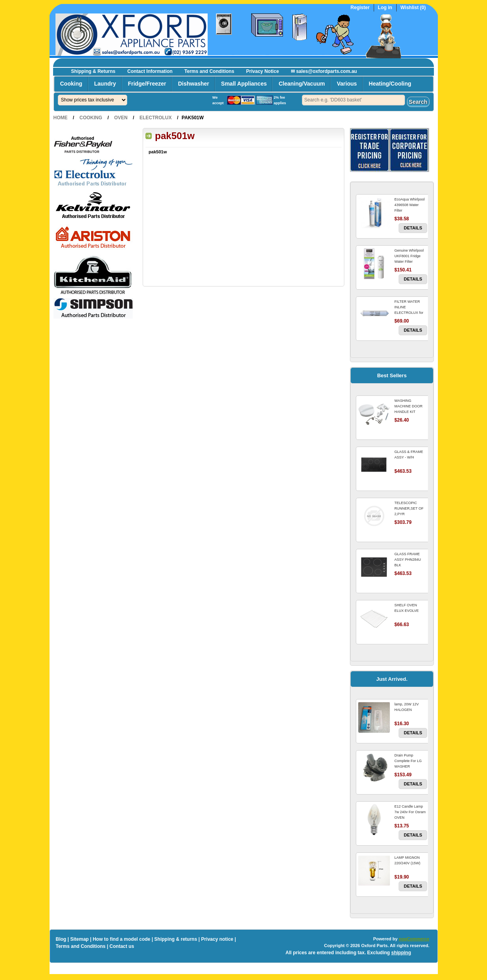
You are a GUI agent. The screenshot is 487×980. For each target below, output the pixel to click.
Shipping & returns (176, 939)
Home (61, 118)
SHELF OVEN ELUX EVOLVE (406, 608)
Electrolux (156, 118)
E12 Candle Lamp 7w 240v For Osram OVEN (410, 812)
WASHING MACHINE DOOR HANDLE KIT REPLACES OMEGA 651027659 (410, 412)
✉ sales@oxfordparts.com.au (324, 71)
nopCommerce (414, 939)
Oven (121, 118)
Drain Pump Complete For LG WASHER (408, 761)
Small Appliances (244, 84)
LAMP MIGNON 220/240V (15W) (407, 860)
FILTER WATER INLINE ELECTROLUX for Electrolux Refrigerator (409, 313)
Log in (385, 8)
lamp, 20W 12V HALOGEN (407, 707)
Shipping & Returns (93, 71)
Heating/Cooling (390, 84)
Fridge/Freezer (147, 84)
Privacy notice (217, 939)
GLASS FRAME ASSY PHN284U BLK (408, 560)
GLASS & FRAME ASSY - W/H (409, 455)
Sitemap (79, 939)
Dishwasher (194, 84)
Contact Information (150, 71)
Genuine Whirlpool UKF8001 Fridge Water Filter (409, 256)
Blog (61, 939)
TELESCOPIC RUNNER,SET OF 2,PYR (409, 508)
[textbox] (353, 100)
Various (347, 84)
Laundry (105, 84)
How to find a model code (121, 939)
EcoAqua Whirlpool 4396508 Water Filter (410, 205)
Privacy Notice (263, 71)
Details (413, 228)
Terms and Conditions (209, 71)
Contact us (122, 946)
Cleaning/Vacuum (302, 84)
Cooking (71, 84)
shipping (401, 953)
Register (360, 8)
